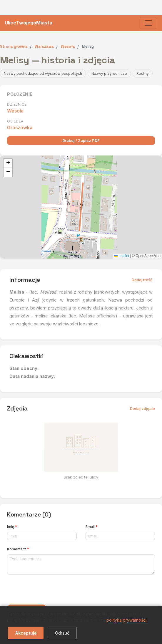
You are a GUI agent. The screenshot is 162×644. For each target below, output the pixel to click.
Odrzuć (62, 633)
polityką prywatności (126, 620)
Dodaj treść (142, 280)
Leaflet (122, 256)
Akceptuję (26, 633)
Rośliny (143, 73)
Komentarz (18, 549)
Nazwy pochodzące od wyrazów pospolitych (43, 73)
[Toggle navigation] (148, 23)
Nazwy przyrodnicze (109, 73)
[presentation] (52, 591)
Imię (12, 527)
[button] (8, 163)
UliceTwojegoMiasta (29, 23)
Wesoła (15, 111)
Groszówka (20, 128)
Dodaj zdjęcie (142, 408)
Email (92, 527)
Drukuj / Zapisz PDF (81, 140)
